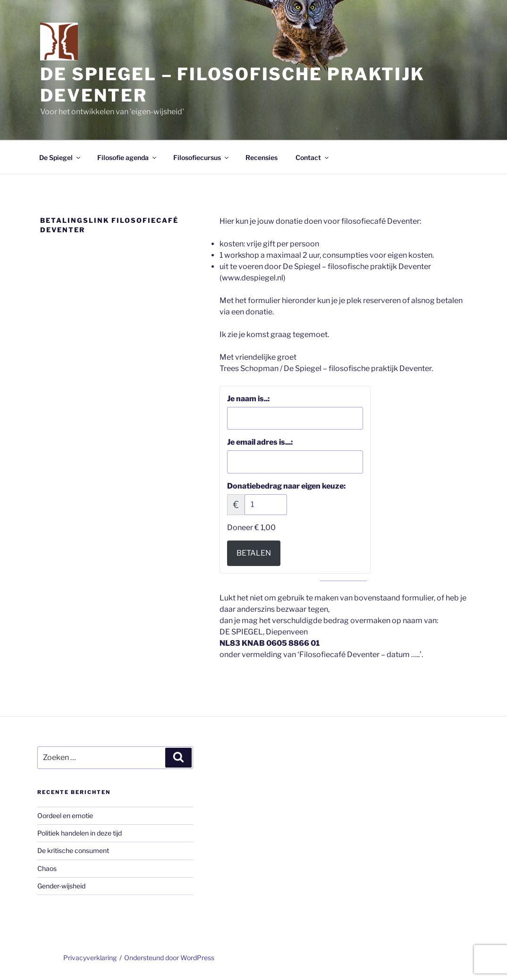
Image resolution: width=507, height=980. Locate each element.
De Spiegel (60, 157)
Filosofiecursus (202, 157)
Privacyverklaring (90, 958)
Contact (313, 157)
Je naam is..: (248, 399)
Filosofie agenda (127, 157)
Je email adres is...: (260, 442)
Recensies (262, 157)
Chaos (47, 868)
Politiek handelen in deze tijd (80, 833)
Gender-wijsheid (61, 886)
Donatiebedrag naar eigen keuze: (286, 486)
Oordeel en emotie (65, 815)
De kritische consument (73, 850)
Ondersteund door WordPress (169, 958)
